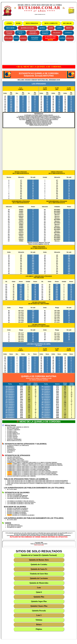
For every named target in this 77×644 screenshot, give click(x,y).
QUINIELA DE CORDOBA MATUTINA (39, 376)
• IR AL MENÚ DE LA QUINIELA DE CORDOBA (39, 67)
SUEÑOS (62, 38)
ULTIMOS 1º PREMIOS (14, 430)
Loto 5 (39, 615)
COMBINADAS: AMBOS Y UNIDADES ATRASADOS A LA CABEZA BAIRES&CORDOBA (34, 464)
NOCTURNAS (11, 451)
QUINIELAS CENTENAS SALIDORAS (18, 511)
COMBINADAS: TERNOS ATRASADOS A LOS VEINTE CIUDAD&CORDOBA (29, 471)
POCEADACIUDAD (9, 33)
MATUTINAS (11, 448)
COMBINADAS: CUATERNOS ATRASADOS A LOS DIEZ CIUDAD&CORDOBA (32, 473)
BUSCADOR (10, 28)
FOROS (16, 38)
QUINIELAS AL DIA (27, 28)
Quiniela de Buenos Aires (39, 560)
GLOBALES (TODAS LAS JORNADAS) (18, 445)
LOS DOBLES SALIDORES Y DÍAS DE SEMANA (21, 501)
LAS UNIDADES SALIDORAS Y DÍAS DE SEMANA (21, 502)
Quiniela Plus (39, 597)
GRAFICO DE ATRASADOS (15, 458)
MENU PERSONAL (32, 23)
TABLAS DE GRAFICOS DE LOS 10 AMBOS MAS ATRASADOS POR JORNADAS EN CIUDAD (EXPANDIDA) (37, 481)
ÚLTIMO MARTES (12, 433)
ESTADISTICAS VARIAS (14, 527)
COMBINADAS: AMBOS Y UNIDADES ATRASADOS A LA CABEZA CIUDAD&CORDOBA (32, 462)
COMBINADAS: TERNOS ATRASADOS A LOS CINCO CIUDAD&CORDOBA (28, 468)
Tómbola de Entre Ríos (39, 574)
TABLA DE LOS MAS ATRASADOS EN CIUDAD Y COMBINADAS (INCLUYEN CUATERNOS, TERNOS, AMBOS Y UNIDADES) (38, 484)
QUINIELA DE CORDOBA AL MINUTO (18, 427)
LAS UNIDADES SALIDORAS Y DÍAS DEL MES (20, 504)
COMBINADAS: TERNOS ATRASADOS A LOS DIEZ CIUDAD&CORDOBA (28, 469)
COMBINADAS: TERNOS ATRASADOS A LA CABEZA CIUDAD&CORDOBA (28, 467)
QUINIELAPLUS (21, 33)
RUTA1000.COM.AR (39, 8)
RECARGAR (67, 23)
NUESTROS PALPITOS (35, 38)
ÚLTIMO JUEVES (12, 435)
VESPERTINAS (11, 450)
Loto (39, 588)
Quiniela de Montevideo (39, 583)
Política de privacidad (39, 545)
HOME (18, 23)
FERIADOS (70, 38)
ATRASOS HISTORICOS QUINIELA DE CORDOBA (21, 476)
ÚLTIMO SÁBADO (12, 438)
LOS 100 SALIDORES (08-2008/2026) (17, 497)
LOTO (51, 28)
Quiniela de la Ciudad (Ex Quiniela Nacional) (39, 555)
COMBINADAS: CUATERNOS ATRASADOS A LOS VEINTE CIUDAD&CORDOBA (33, 475)
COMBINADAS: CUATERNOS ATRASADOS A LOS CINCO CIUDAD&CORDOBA (32, 472)
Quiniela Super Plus (39, 601)
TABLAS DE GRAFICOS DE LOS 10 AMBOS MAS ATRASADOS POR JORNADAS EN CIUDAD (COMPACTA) (37, 482)
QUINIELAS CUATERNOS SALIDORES (21, 515)
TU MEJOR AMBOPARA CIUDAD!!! (50, 38)
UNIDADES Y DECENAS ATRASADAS (18, 461)
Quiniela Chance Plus (39, 606)
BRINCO (69, 28)
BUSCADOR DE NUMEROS (15, 526)
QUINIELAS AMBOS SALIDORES (17, 512)
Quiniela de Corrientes (39, 578)
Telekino (39, 620)
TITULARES (8, 38)
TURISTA (10, 452)
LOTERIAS (68, 33)
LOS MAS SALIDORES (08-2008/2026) (17, 496)
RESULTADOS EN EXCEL (14, 441)
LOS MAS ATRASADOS (14, 457)
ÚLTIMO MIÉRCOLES (13, 434)
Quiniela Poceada (39, 611)
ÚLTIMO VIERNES (12, 437)
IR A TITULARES (12, 489)
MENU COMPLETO (51, 23)
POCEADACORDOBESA (33, 33)
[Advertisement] (32, 53)
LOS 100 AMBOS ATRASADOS (16, 460)
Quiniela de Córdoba (39, 564)
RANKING (23, 38)
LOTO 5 (59, 28)
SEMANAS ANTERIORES (14, 439)
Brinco (39, 625)
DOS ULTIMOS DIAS (13, 428)
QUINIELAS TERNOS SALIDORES (17, 514)
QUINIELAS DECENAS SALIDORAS (17, 510)
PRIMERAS (10, 447)
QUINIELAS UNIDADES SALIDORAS (18, 508)
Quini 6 (39, 592)
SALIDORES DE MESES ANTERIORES (18, 498)
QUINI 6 (42, 28)
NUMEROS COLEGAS (13, 525)
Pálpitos (39, 629)
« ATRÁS (9, 23)
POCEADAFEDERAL (45, 33)
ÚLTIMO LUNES (12, 431)
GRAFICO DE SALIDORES (15, 494)
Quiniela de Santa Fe (39, 569)
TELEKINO (57, 33)
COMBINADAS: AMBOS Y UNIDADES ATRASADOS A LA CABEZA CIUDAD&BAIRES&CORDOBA (35, 465)
